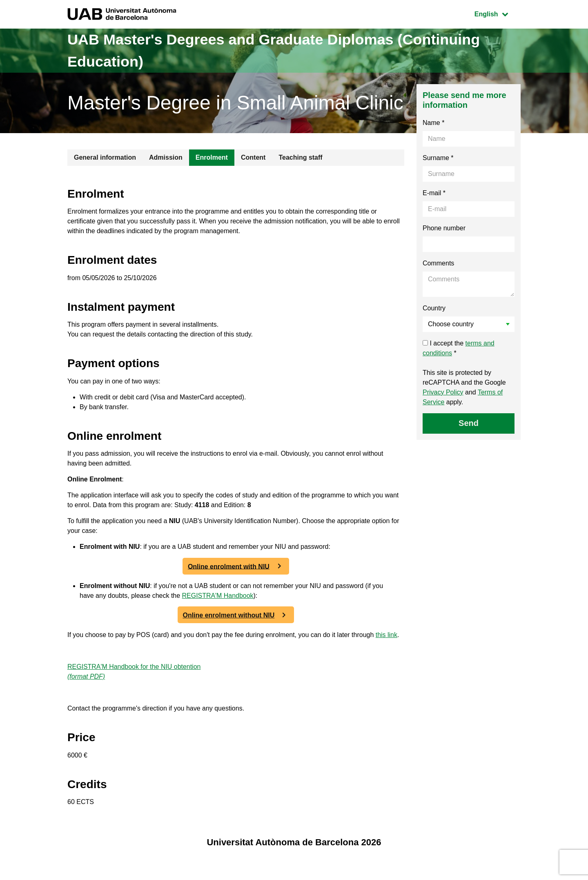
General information (105, 157)
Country (434, 308)
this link (387, 635)
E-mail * (434, 193)
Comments (438, 263)
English (497, 13)
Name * (433, 123)
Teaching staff (300, 157)
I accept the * (459, 348)
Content (253, 157)
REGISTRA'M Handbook (218, 596)
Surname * (438, 158)
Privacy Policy (443, 392)
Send (469, 423)
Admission (166, 157)
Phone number (444, 228)
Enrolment (212, 157)
